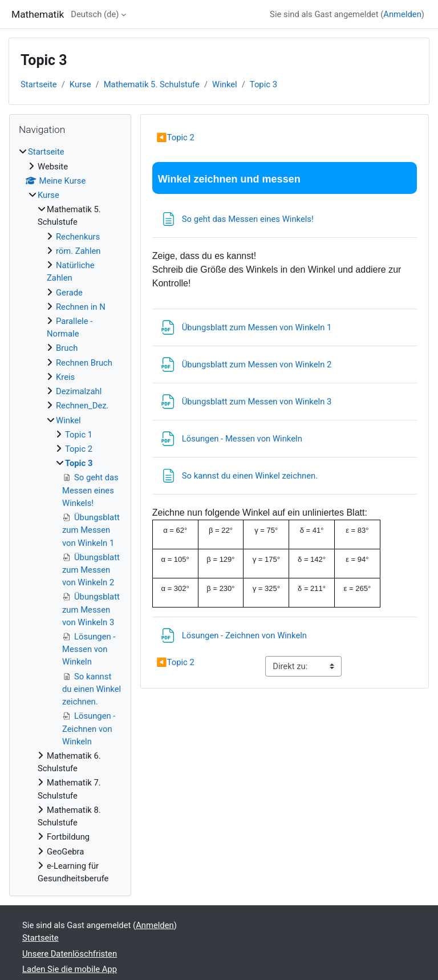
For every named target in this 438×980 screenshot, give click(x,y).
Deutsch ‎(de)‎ (95, 14)
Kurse (80, 84)
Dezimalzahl (79, 391)
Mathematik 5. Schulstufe (152, 84)
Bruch (67, 348)
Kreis (65, 377)
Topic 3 (263, 84)
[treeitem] (70, 515)
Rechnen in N (81, 307)
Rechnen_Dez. (82, 406)
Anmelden (402, 14)
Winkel (225, 84)
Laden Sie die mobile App (70, 969)
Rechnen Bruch (84, 363)
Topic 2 (175, 137)
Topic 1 (79, 435)
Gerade (69, 293)
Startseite (39, 84)
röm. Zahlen (78, 251)
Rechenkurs (78, 237)
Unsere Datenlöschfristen (70, 954)
